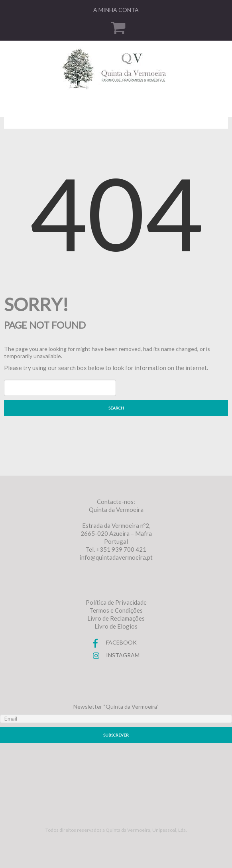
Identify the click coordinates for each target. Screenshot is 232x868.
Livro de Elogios (116, 626)
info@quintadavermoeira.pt (116, 557)
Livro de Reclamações (116, 618)
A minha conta (116, 10)
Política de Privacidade (116, 602)
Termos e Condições (116, 610)
